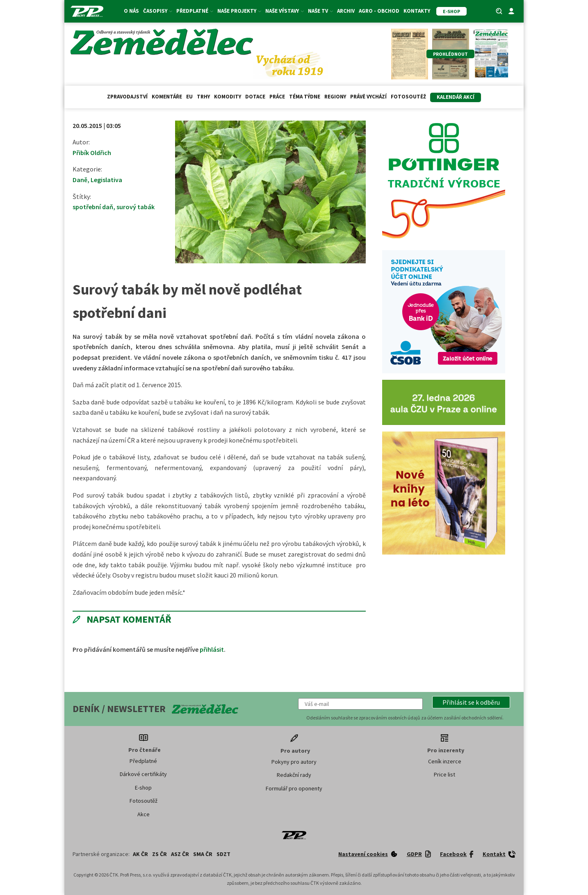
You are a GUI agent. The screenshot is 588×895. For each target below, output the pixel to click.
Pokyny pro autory (294, 762)
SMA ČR (203, 854)
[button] (471, 702)
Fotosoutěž (408, 97)
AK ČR (140, 854)
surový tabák (136, 207)
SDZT (223, 854)
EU (189, 97)
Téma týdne (305, 97)
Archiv (346, 11)
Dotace (255, 97)
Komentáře (167, 97)
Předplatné (195, 11)
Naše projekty (239, 11)
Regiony (335, 97)
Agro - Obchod (379, 11)
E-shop (143, 788)
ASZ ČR (180, 854)
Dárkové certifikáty (143, 774)
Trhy (203, 97)
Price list (444, 774)
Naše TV (320, 11)
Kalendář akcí (456, 97)
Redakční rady (294, 775)
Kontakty (417, 11)
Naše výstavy (285, 11)
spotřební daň (93, 207)
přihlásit (212, 649)
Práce (277, 97)
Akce (144, 814)
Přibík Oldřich (92, 153)
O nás (131, 11)
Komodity (228, 97)
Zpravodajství (127, 97)
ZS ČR (160, 854)
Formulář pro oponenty (294, 788)
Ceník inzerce (445, 761)
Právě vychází (368, 97)
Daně (80, 180)
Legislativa (106, 180)
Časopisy (158, 11)
